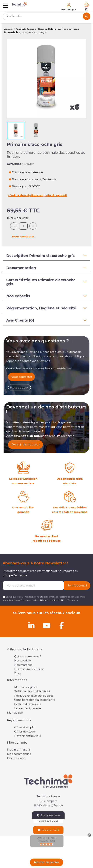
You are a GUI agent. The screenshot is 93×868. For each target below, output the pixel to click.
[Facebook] (62, 626)
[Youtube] (47, 626)
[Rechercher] (46, 16)
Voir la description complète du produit (39, 195)
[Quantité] (23, 226)
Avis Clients (47, 838)
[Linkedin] (31, 626)
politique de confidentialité (51, 600)
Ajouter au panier (46, 862)
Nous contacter (23, 236)
